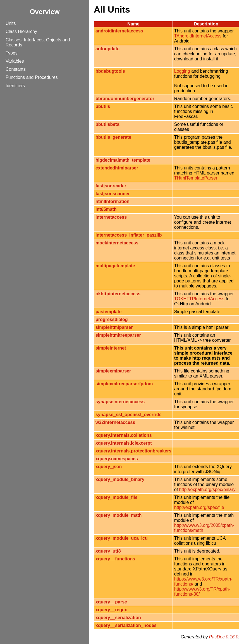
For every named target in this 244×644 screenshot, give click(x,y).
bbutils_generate (113, 137)
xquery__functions (115, 559)
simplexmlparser (113, 371)
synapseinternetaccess (120, 402)
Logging (182, 71)
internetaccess (111, 217)
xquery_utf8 (108, 551)
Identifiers (15, 86)
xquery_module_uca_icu (122, 538)
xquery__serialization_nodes (126, 625)
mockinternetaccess (117, 243)
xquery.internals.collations (124, 435)
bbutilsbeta (107, 124)
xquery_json (109, 467)
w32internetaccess (115, 422)
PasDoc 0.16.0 (224, 637)
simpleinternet (111, 348)
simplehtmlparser (114, 327)
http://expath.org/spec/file (199, 507)
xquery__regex (111, 610)
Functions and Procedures (32, 77)
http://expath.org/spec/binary (207, 490)
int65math (106, 209)
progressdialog (112, 319)
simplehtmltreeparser (118, 335)
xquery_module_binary (120, 479)
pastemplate (108, 312)
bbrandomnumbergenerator (125, 99)
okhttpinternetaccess (118, 294)
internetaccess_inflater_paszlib (129, 235)
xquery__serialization (118, 618)
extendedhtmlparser (117, 168)
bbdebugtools (110, 71)
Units (11, 23)
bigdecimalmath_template (123, 160)
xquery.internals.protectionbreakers (133, 451)
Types (12, 53)
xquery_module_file (116, 497)
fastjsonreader (111, 186)
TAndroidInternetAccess (198, 36)
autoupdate (107, 49)
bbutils (103, 106)
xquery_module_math (119, 515)
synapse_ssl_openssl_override (129, 415)
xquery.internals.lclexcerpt (124, 443)
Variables (15, 61)
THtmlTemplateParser (196, 178)
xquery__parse (111, 602)
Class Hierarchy (21, 31)
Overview (45, 12)
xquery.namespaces (117, 459)
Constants (16, 69)
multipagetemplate (115, 266)
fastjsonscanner (113, 194)
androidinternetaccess (119, 31)
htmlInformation (113, 201)
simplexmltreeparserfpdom (124, 384)
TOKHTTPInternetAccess (199, 299)
